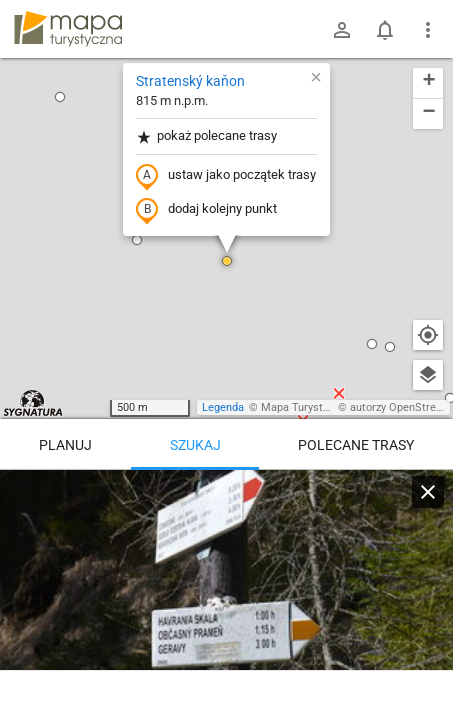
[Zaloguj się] (342, 30)
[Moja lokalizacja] (428, 335)
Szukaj (195, 445)
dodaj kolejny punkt (206, 210)
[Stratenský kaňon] (226, 590)
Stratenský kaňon (190, 81)
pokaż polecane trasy (206, 136)
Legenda (223, 407)
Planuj (65, 445)
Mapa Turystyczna (306, 407)
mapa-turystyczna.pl (68, 29)
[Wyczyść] (428, 492)
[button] (60, 97)
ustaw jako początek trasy (226, 176)
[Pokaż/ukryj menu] (428, 30)
